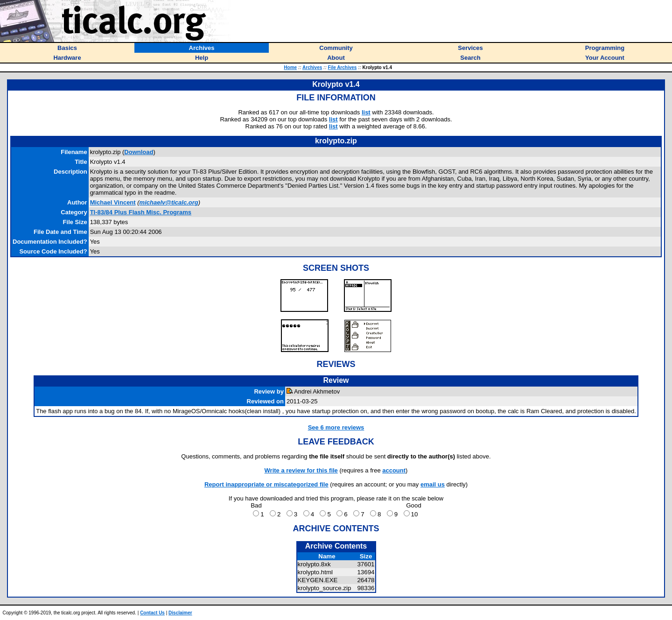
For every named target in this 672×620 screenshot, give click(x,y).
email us (433, 484)
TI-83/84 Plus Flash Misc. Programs (141, 212)
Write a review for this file (301, 470)
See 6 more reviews (336, 427)
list (366, 112)
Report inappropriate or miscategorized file (266, 484)
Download (139, 152)
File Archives (343, 67)
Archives (312, 67)
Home (290, 67)
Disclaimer (180, 613)
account (394, 470)
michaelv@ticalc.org (169, 202)
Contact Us (152, 613)
